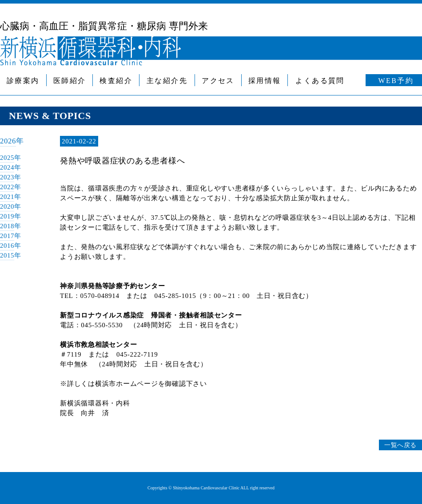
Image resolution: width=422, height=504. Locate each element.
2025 (7, 158)
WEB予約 (396, 81)
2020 (7, 206)
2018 (7, 226)
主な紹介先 (167, 81)
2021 (7, 197)
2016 (7, 246)
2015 (7, 255)
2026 (8, 141)
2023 (7, 177)
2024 (7, 167)
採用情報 (265, 81)
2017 (7, 236)
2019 (7, 216)
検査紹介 (116, 81)
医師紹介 (70, 81)
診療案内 (23, 81)
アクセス (218, 81)
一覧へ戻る (399, 445)
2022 (7, 187)
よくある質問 (320, 81)
